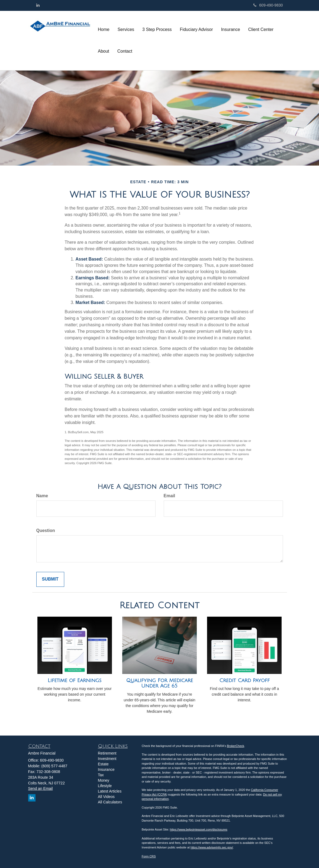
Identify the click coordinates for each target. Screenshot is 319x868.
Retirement (107, 753)
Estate (103, 764)
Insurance (106, 769)
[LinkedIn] (38, 5)
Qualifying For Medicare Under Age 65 (159, 683)
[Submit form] (50, 579)
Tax (101, 775)
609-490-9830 (268, 5)
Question (46, 530)
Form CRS (149, 856)
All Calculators (110, 802)
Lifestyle (105, 786)
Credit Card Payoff (244, 680)
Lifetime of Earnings (75, 680)
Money (104, 780)
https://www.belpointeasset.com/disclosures (199, 829)
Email (170, 496)
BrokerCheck (236, 746)
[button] (126, 30)
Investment (107, 759)
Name (42, 496)
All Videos (106, 797)
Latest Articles (110, 791)
